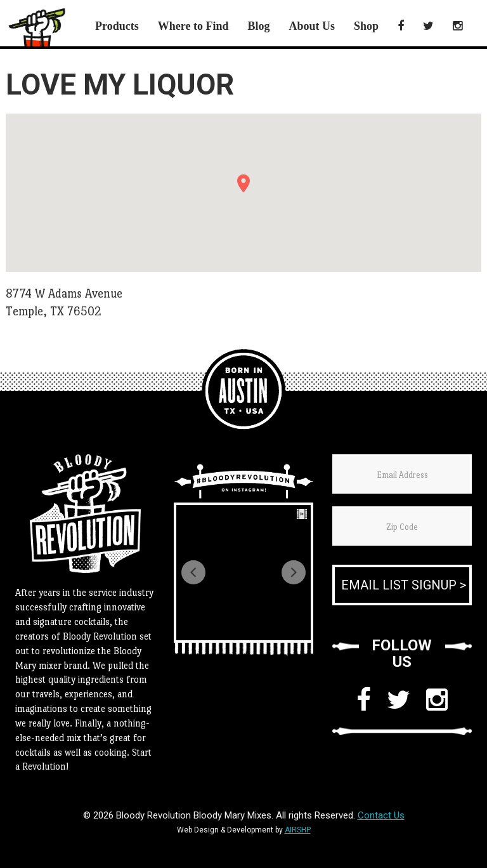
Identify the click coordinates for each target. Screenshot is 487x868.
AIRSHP (298, 830)
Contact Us (381, 815)
